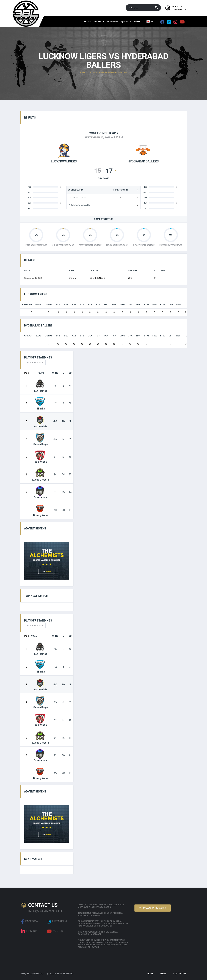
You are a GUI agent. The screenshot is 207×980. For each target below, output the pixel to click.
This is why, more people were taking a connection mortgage (98, 933)
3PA (130, 304)
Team (41, 373)
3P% (138, 304)
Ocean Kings (41, 439)
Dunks (49, 304)
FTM (146, 304)
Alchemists (41, 421)
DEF (178, 304)
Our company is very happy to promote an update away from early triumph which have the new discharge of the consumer (103, 924)
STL (82, 304)
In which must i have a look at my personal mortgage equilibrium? (100, 914)
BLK (90, 304)
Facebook (30, 922)
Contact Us (180, 974)
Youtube (56, 931)
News (163, 974)
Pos (27, 373)
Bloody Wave (41, 510)
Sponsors (113, 22)
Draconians (41, 492)
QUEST (125, 22)
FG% (114, 304)
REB (66, 304)
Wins (55, 373)
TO (186, 304)
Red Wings (41, 457)
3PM (122, 304)
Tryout (138, 22)
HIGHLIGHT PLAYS (32, 304)
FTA (154, 304)
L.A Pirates (41, 386)
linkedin (29, 931)
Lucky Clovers (41, 475)
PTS (58, 304)
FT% (163, 304)
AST (74, 304)
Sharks (40, 404)
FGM (98, 304)
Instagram (57, 922)
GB (70, 373)
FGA (106, 304)
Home (87, 22)
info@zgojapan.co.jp (180, 9)
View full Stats (35, 362)
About (97, 22)
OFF (171, 304)
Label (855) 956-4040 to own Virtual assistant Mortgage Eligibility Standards (101, 906)
